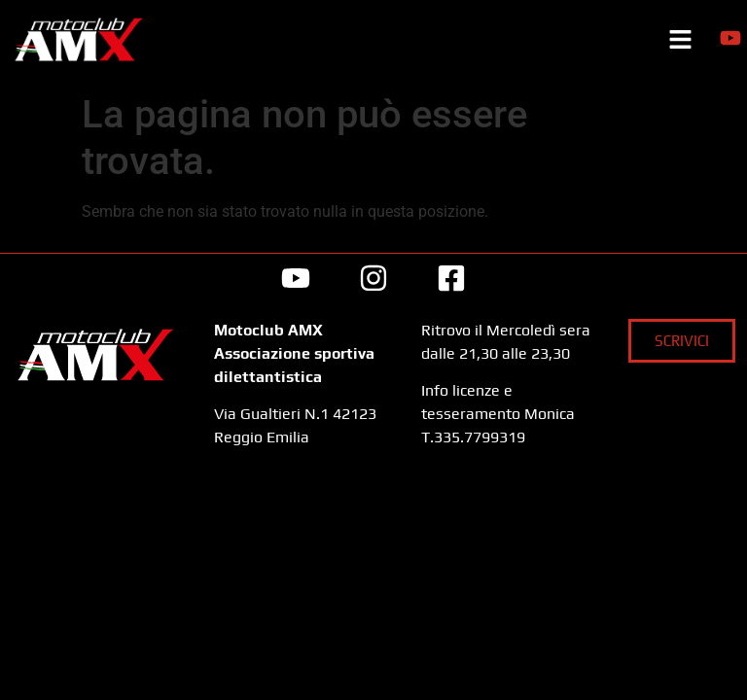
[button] (680, 42)
